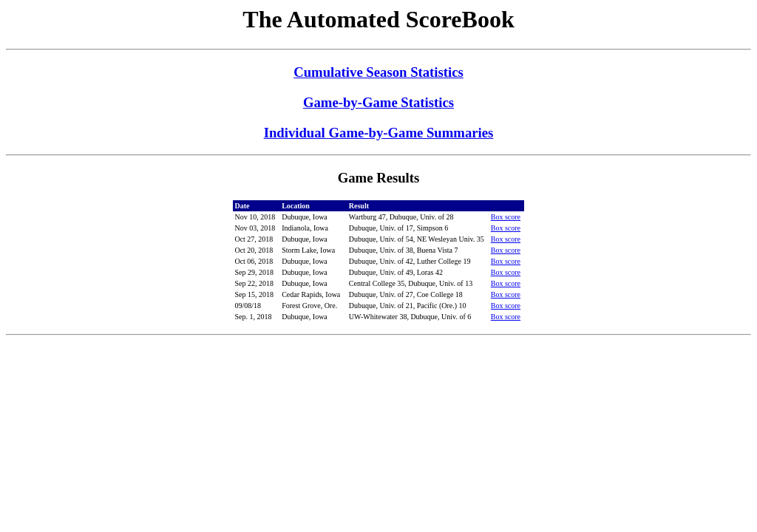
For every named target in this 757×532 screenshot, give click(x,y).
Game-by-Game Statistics (378, 102)
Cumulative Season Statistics (378, 72)
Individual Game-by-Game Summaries (379, 133)
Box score (506, 217)
